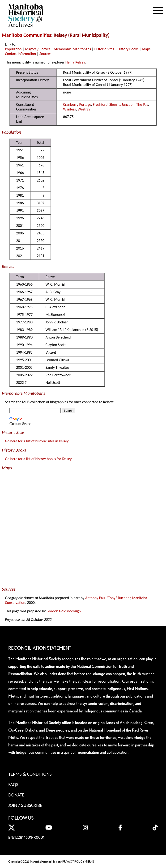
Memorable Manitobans (72, 49)
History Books (128, 49)
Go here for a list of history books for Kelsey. (39, 459)
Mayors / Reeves (38, 49)
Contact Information (20, 54)
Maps (146, 49)
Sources (45, 54)
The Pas (142, 104)
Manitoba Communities (27, 35)
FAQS (13, 784)
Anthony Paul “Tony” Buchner (108, 598)
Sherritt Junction (122, 104)
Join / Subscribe (25, 805)
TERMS (90, 862)
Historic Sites (104, 49)
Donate (16, 795)
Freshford (100, 104)
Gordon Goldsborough (64, 611)
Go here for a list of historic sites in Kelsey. (37, 441)
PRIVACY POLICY (73, 862)
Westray (84, 109)
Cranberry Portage (77, 104)
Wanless (69, 109)
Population (13, 49)
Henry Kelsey (75, 62)
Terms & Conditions (30, 774)
